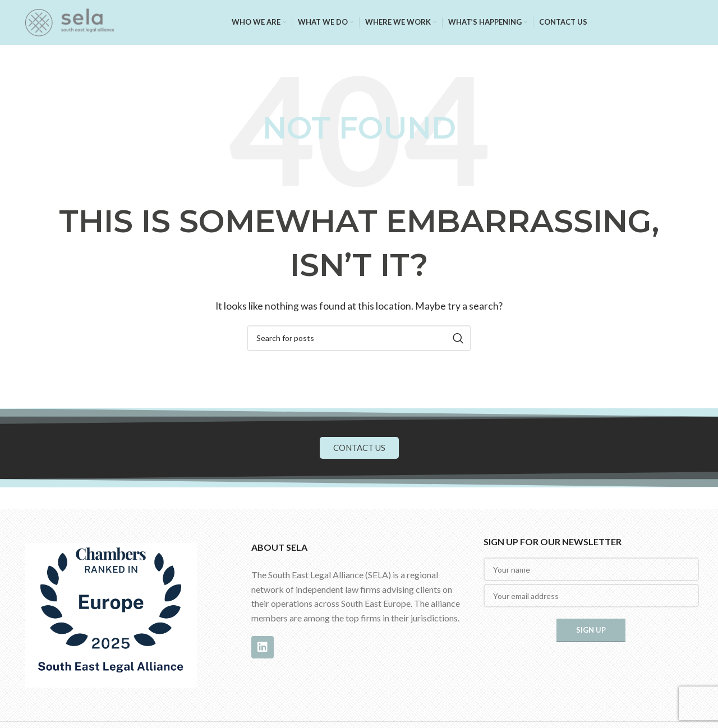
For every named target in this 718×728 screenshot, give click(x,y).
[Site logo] (70, 21)
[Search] (359, 338)
